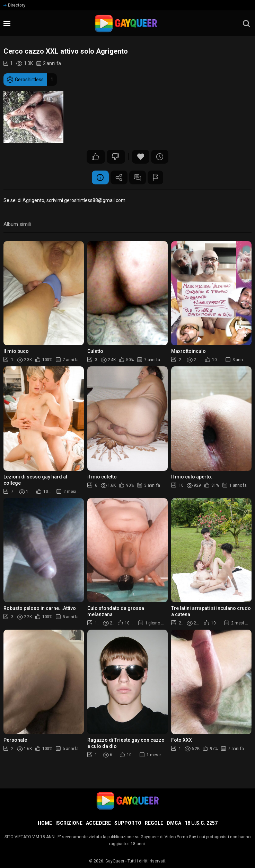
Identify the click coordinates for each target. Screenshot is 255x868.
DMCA (174, 823)
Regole (154, 823)
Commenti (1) (138, 177)
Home (45, 823)
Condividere (119, 177)
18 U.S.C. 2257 (201, 823)
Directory (14, 5)
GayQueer (115, 861)
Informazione (100, 177)
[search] (246, 24)
